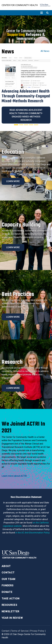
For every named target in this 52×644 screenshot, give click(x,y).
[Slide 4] (31, 125)
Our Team (9, 579)
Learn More (13, 181)
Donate (7, 592)
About (6, 566)
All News (45, 51)
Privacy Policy (37, 631)
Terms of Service (20, 631)
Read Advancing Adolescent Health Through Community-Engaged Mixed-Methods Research (26, 115)
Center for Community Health (20, 5)
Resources (9, 605)
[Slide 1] (16, 125)
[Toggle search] (47, 13)
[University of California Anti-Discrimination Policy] (32, 533)
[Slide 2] (21, 125)
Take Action (11, 598)
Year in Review (12, 618)
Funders (8, 585)
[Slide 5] (36, 125)
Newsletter (11, 611)
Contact (8, 573)
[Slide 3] (26, 125)
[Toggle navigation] (42, 13)
